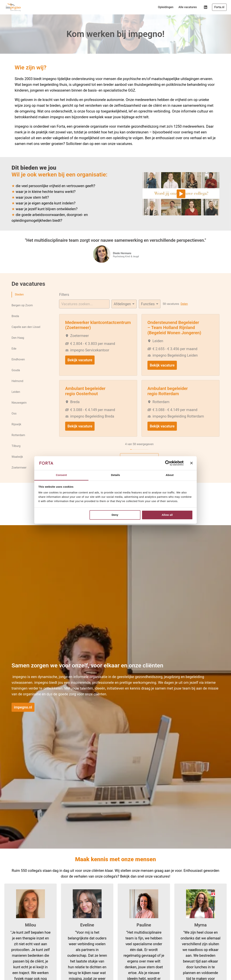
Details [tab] (115, 475)
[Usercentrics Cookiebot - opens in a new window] (168, 463)
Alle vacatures (188, 7)
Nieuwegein (19, 405)
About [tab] (170, 475)
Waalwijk (17, 459)
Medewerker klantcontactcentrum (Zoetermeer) (98, 327)
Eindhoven (18, 361)
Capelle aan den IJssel (26, 329)
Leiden (16, 394)
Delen (184, 306)
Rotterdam (18, 437)
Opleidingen (166, 7)
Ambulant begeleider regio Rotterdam (168, 393)
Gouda (16, 372)
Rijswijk (16, 426)
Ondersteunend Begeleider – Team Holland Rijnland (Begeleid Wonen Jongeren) (174, 330)
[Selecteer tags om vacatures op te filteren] (150, 306)
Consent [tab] (61, 475)
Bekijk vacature (80, 362)
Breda (15, 318)
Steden (19, 297)
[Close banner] (191, 463)
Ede (14, 351)
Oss (14, 416)
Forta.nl (219, 7)
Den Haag (18, 340)
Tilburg (16, 448)
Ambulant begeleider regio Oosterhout (85, 393)
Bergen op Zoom (22, 307)
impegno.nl (23, 710)
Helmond (17, 383)
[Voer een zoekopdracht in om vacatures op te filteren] (84, 306)
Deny (115, 515)
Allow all (167, 515)
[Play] (181, 196)
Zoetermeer (19, 470)
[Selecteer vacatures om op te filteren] (124, 306)
